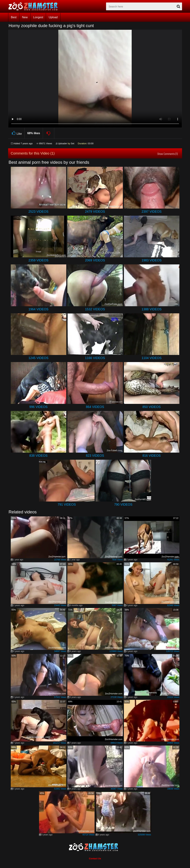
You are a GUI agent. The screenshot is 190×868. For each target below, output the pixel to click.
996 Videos (38, 407)
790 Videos (123, 505)
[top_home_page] (35, 6)
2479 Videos (95, 212)
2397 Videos (152, 212)
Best (14, 17)
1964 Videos (38, 309)
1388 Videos (152, 309)
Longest (38, 17)
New (25, 17)
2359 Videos (38, 260)
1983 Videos (152, 260)
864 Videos (95, 407)
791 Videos (67, 505)
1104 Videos (152, 358)
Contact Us (95, 859)
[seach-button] (179, 6)
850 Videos (152, 407)
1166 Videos (95, 358)
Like (16, 133)
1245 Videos (38, 358)
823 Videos (95, 456)
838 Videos (38, 456)
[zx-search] (144, 6)
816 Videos (152, 456)
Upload (53, 17)
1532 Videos (95, 309)
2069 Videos (95, 260)
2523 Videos (38, 212)
